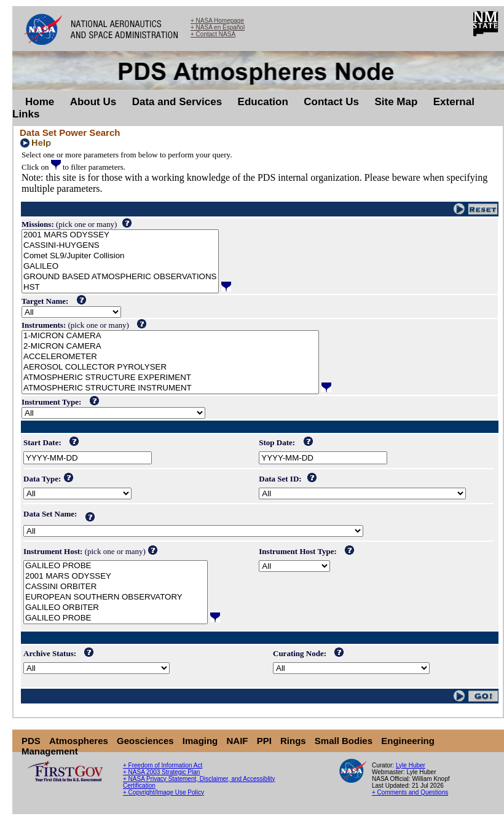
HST (120, 287)
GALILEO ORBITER (116, 608)
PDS (31, 741)
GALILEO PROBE (116, 566)
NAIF (237, 741)
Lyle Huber (411, 765)
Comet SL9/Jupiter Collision (120, 256)
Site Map (396, 102)
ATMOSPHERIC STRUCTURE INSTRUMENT (170, 388)
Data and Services (177, 102)
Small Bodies (344, 741)
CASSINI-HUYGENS (120, 246)
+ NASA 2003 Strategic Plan (161, 772)
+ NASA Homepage (217, 21)
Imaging (200, 741)
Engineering (408, 741)
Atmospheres (79, 741)
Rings (293, 741)
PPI (264, 741)
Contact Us (331, 102)
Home (40, 102)
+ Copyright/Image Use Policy (163, 792)
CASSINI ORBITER (116, 587)
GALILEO (120, 267)
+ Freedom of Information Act (163, 765)
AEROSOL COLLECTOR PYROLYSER (170, 367)
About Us (93, 102)
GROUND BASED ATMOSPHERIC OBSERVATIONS (120, 277)
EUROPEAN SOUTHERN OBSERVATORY (116, 597)
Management (50, 751)
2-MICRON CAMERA (170, 347)
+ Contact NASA (213, 34)
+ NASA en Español (218, 27)
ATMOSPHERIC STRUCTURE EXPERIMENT (170, 378)
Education (263, 102)
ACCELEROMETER (170, 357)
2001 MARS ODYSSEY (120, 235)
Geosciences (145, 741)
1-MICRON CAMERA (170, 336)
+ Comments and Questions (410, 792)
